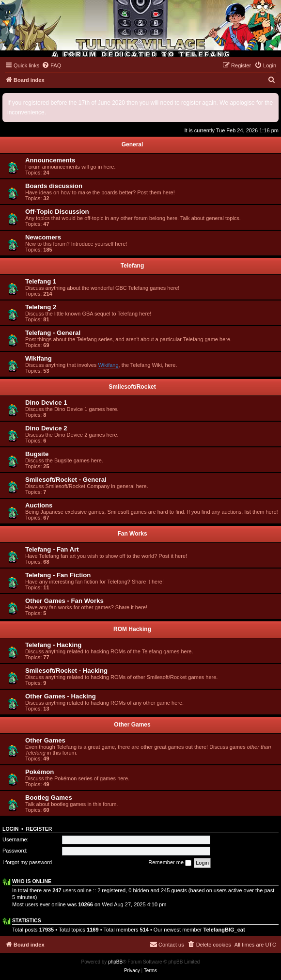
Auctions (39, 505)
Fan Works (132, 534)
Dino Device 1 (46, 403)
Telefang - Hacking (53, 645)
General (133, 144)
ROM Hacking (132, 629)
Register (39, 829)
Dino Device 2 (46, 428)
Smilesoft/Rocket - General (66, 480)
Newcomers (43, 237)
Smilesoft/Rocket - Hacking (66, 671)
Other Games (132, 725)
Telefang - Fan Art (52, 549)
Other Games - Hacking (61, 696)
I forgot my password (27, 862)
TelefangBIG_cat (224, 930)
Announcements (50, 160)
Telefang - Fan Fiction (58, 575)
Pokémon (39, 772)
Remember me (170, 863)
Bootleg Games (49, 798)
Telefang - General (53, 333)
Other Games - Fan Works (64, 601)
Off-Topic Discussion (57, 212)
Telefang (132, 266)
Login (10, 829)
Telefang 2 (41, 307)
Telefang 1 (41, 281)
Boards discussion (54, 186)
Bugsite (37, 454)
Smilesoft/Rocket (132, 387)
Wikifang (39, 358)
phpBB (115, 962)
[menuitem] (51, 65)
